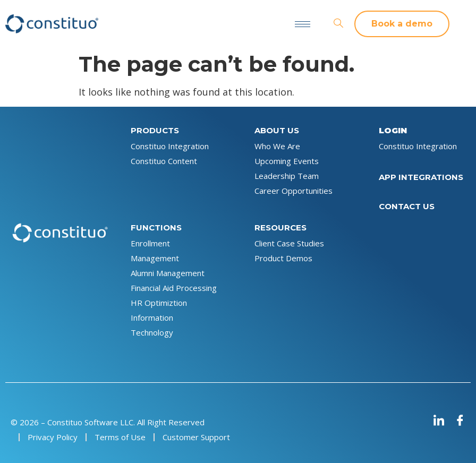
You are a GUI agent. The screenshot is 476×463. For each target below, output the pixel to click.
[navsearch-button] (338, 24)
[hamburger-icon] (303, 24)
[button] (402, 24)
